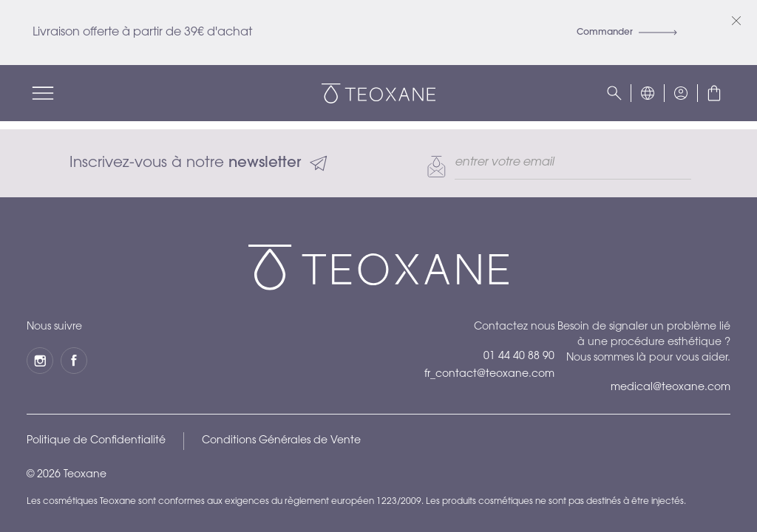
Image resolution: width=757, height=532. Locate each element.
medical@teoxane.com (671, 388)
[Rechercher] (614, 93)
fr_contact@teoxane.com (489, 375)
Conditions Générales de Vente (281, 441)
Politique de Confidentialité (96, 441)
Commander (627, 33)
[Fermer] (736, 21)
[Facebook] (74, 361)
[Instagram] (40, 361)
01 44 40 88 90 (519, 357)
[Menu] (43, 93)
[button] (648, 93)
